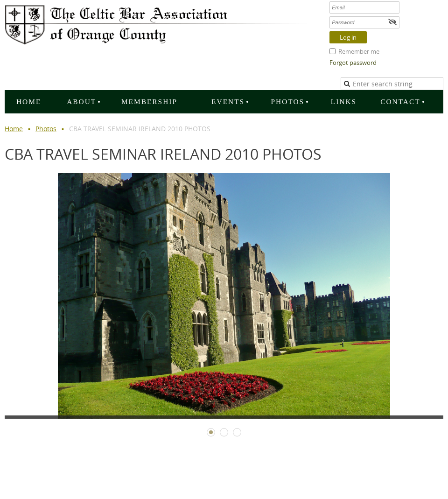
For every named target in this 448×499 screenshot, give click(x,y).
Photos (46, 129)
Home (14, 129)
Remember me (359, 51)
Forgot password (353, 63)
